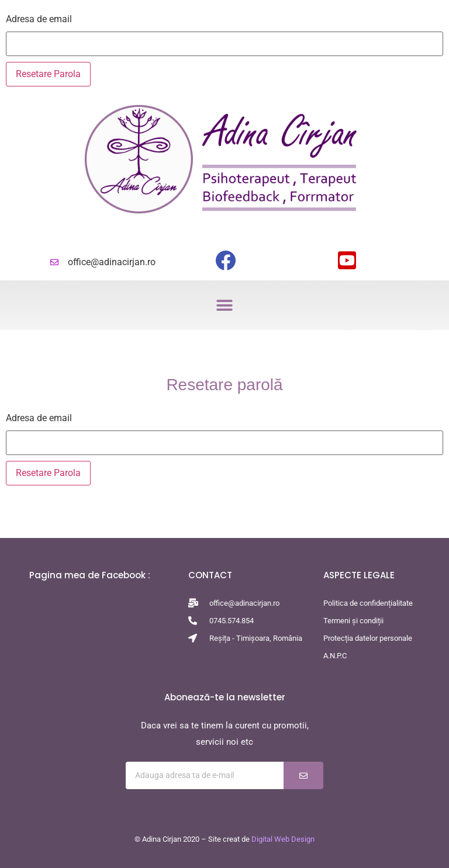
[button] (225, 305)
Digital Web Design (283, 839)
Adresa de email (39, 19)
